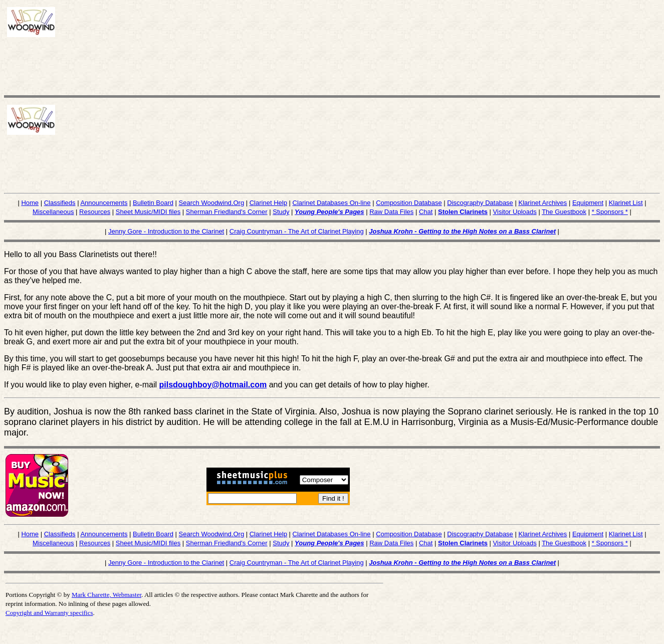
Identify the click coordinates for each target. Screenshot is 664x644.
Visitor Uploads (515, 212)
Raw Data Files (391, 212)
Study (281, 212)
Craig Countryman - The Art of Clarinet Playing (297, 231)
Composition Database (409, 203)
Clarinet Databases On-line (332, 203)
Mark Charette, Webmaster (106, 595)
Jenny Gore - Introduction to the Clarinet (166, 231)
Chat (426, 212)
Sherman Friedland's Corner (227, 212)
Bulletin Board (153, 203)
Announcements (104, 203)
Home (30, 203)
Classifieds (60, 203)
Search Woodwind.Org (212, 203)
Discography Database (480, 203)
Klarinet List (626, 203)
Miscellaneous (53, 212)
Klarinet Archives (542, 203)
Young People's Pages (329, 212)
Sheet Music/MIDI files (148, 212)
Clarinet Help (268, 203)
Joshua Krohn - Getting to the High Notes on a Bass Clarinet (462, 231)
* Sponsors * (610, 212)
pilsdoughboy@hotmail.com (213, 385)
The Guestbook (564, 212)
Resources (95, 212)
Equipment (588, 203)
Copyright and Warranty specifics (49, 613)
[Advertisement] (189, 64)
